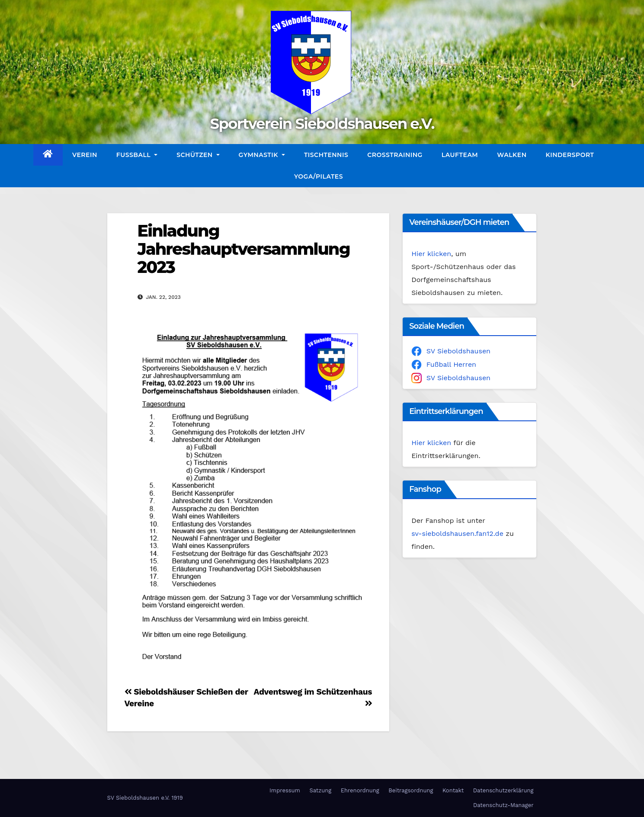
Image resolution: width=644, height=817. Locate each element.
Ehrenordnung (360, 790)
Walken (512, 155)
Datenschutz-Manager (503, 805)
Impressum (285, 790)
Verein (85, 155)
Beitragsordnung (411, 790)
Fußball (137, 155)
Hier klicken (431, 254)
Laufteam (460, 155)
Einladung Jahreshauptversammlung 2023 (244, 249)
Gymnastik (262, 155)
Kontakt (453, 790)
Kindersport (570, 155)
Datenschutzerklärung (503, 790)
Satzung (320, 790)
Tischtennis (326, 155)
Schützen (198, 155)
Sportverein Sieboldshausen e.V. (322, 124)
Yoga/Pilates (319, 176)
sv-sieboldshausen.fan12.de (457, 533)
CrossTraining (395, 155)
